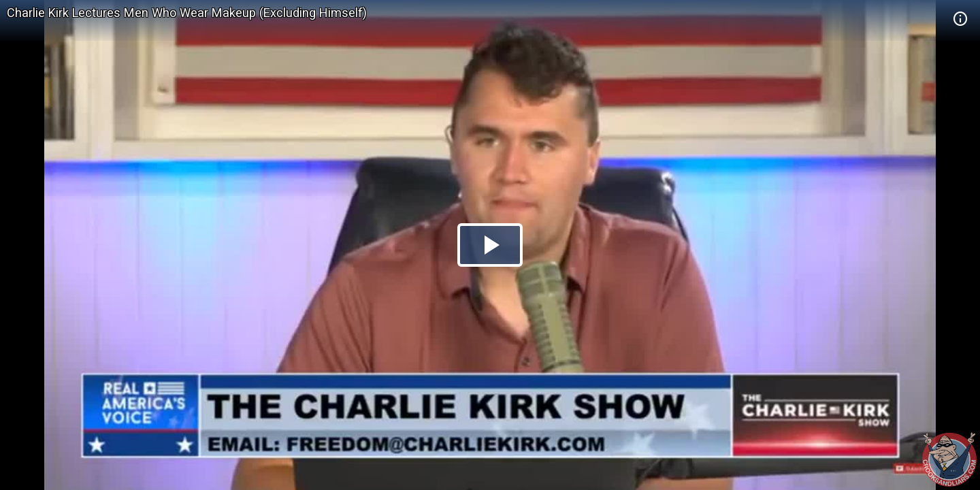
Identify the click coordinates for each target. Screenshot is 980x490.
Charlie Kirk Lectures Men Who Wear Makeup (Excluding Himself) (187, 13)
